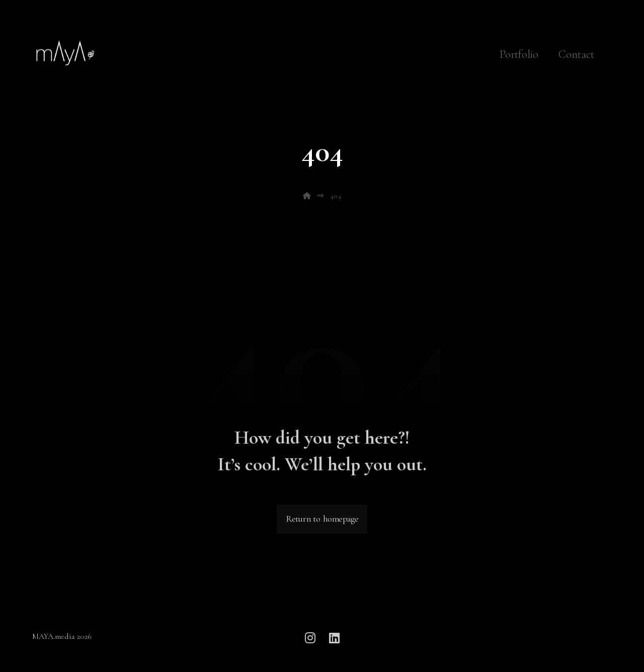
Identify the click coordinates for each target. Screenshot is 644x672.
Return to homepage (322, 520)
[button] (310, 638)
